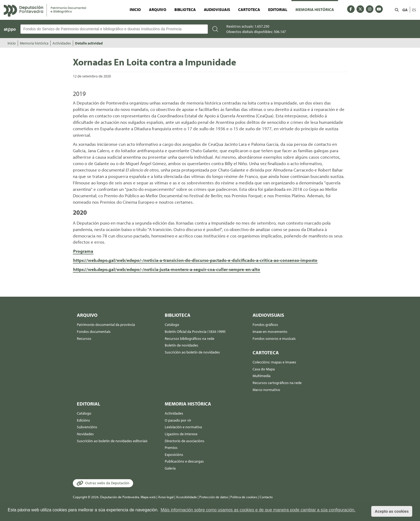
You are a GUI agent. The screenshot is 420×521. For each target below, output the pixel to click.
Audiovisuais (217, 9)
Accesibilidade (186, 497)
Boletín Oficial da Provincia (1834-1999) (195, 332)
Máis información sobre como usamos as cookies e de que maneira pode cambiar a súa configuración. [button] (258, 510)
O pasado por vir (178, 420)
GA (405, 10)
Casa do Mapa (264, 369)
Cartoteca (249, 9)
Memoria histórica (315, 9)
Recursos (84, 338)
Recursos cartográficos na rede (277, 383)
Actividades (62, 43)
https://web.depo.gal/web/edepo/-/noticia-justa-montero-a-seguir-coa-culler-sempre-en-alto (167, 269)
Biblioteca (185, 9)
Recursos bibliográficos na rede (190, 338)
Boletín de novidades (181, 345)
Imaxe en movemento (270, 332)
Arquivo (158, 9)
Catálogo (172, 325)
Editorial (278, 9)
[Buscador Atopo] (114, 29)
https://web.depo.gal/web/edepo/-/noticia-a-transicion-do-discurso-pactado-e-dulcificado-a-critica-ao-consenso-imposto (195, 260)
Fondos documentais (94, 332)
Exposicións (174, 455)
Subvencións (87, 427)
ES (414, 10)
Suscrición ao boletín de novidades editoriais (112, 441)
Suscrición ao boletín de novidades (192, 352)
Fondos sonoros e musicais (274, 338)
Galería (170, 468)
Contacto (266, 497)
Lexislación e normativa (183, 427)
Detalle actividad (89, 43)
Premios (171, 448)
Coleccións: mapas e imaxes (274, 362)
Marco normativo (266, 390)
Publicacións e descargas (184, 461)
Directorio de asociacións (185, 441)
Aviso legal (166, 497)
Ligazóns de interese (181, 434)
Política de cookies (244, 497)
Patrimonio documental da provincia (106, 325)
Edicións (83, 420)
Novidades (85, 434)
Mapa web (148, 497)
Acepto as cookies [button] (392, 511)
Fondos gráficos (265, 325)
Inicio (135, 9)
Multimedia (262, 376)
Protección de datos (214, 497)
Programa (83, 251)
